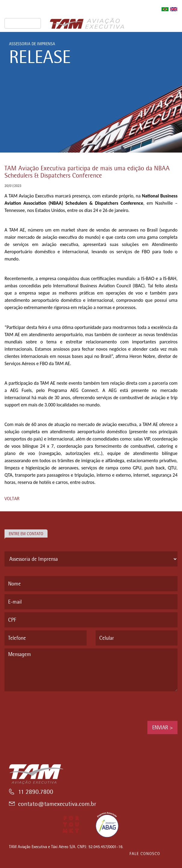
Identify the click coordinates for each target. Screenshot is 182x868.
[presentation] (50, 706)
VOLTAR (12, 499)
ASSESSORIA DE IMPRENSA (32, 44)
